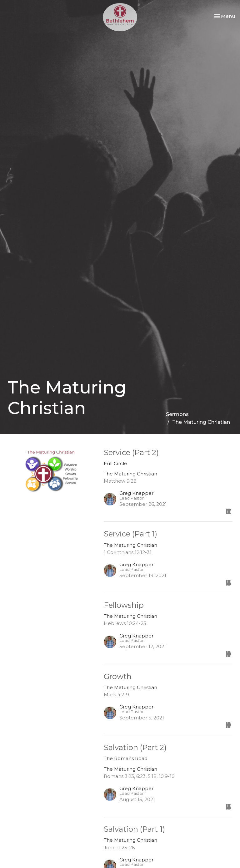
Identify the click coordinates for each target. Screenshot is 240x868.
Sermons (177, 414)
